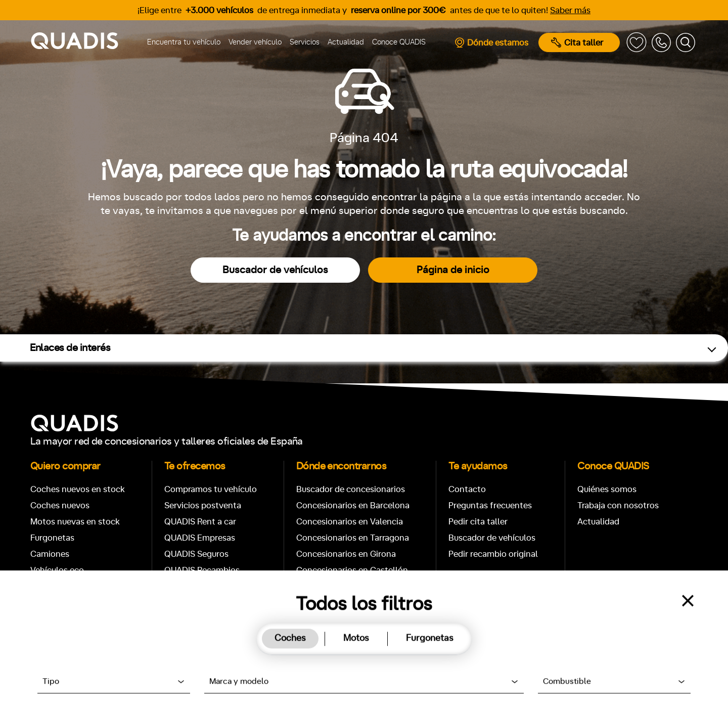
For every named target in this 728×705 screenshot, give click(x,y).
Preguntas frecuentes (490, 505)
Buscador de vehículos (275, 270)
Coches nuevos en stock (78, 489)
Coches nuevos (60, 505)
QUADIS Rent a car (200, 522)
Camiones (50, 554)
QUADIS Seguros (196, 554)
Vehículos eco (57, 570)
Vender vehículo (255, 42)
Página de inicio (453, 270)
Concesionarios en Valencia (350, 522)
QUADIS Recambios (202, 570)
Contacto (467, 489)
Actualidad (346, 42)
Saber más (570, 10)
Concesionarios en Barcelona (353, 505)
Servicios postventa (203, 505)
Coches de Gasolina (69, 586)
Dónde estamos (491, 42)
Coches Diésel (58, 603)
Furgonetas (52, 538)
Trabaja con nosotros (618, 505)
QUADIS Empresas (200, 538)
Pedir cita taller (478, 522)
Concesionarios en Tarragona (353, 538)
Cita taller (577, 42)
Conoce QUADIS (399, 42)
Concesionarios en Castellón (352, 570)
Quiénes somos (607, 489)
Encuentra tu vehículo (184, 42)
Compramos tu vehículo (211, 489)
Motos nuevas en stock (75, 522)
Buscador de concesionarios (351, 489)
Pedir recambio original (493, 554)
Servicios (305, 42)
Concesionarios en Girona (346, 554)
